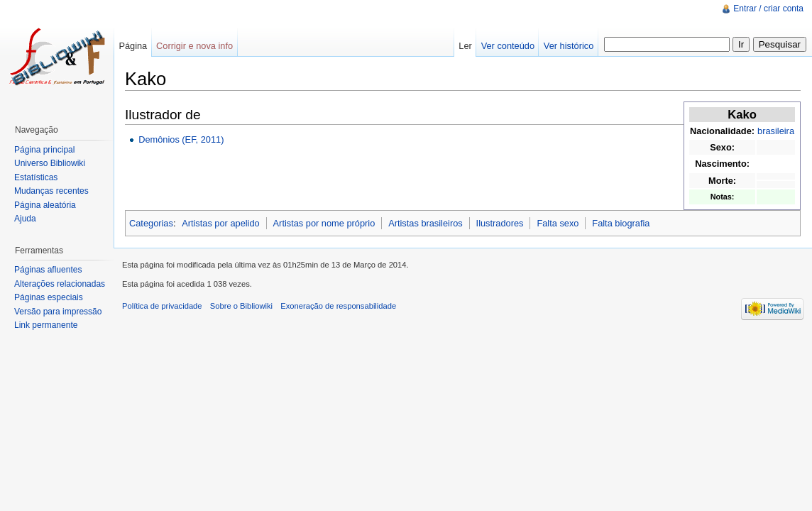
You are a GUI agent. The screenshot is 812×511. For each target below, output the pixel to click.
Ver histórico (569, 46)
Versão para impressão (58, 312)
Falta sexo (558, 223)
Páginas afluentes (48, 270)
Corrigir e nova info (194, 46)
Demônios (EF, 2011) (181, 139)
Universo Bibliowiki (50, 163)
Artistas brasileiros (426, 223)
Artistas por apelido (221, 223)
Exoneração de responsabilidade (338, 306)
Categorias (151, 223)
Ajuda (25, 219)
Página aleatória (45, 205)
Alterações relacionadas (60, 284)
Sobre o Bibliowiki (241, 306)
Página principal (44, 150)
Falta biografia (621, 223)
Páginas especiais (49, 297)
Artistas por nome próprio (324, 223)
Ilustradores (500, 223)
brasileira (776, 131)
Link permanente (46, 325)
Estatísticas (36, 177)
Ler (465, 46)
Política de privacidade (162, 306)
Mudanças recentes (51, 191)
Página (133, 46)
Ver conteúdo (508, 46)
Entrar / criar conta (768, 9)
